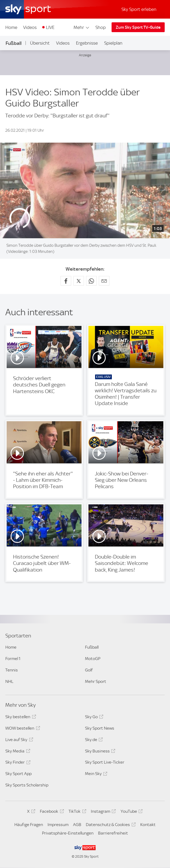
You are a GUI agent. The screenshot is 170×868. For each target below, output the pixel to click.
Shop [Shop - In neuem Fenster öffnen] (101, 27)
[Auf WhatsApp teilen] (91, 281)
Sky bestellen (20, 718)
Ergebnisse (87, 43)
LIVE (50, 27)
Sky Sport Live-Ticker (105, 762)
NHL (9, 681)
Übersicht (40, 43)
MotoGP (93, 659)
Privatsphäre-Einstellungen (68, 833)
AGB (77, 825)
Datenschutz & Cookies (110, 826)
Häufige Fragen (29, 825)
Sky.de (93, 741)
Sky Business (99, 752)
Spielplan (113, 43)
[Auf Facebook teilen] (66, 281)
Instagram (103, 812)
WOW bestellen (22, 729)
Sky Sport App (18, 774)
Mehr (82, 27)
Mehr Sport (96, 681)
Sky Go (93, 718)
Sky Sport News (100, 728)
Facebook (51, 812)
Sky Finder (17, 763)
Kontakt (148, 825)
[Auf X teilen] (79, 281)
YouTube (131, 812)
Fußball (14, 43)
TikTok (76, 812)
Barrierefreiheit (113, 833)
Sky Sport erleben (139, 9)
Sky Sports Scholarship (27, 785)
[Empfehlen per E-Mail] (104, 281)
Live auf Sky (18, 741)
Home (11, 27)
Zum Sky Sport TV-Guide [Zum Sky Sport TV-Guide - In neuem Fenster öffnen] (138, 27)
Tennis (12, 670)
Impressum (58, 825)
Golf (89, 670)
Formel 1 (13, 659)
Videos (30, 27)
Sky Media (17, 752)
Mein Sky (95, 775)
